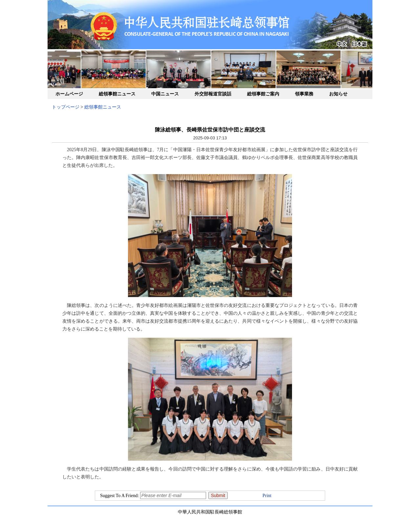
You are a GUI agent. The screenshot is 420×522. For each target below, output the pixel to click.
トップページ (66, 107)
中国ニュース (165, 94)
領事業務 (304, 94)
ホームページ (69, 94)
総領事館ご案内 (263, 94)
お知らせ (338, 94)
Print (267, 496)
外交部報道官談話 (213, 94)
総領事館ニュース (117, 94)
